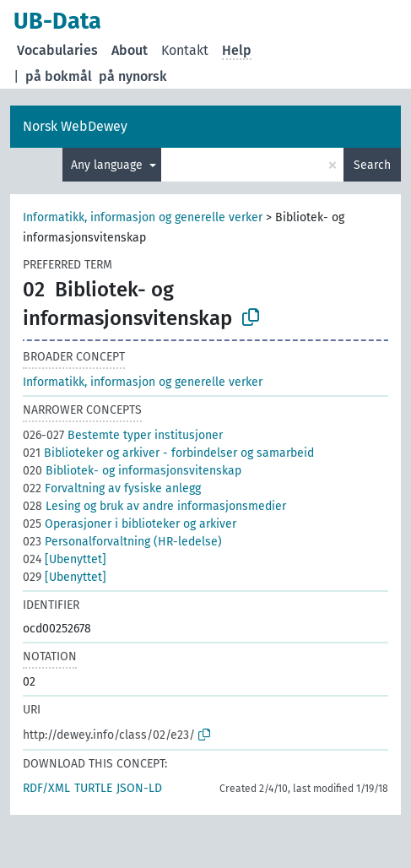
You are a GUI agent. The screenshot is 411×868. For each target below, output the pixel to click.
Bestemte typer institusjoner (123, 435)
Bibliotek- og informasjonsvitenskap (132, 471)
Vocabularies (57, 50)
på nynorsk (133, 76)
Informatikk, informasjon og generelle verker (143, 217)
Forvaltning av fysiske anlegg (112, 488)
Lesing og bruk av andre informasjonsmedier (154, 506)
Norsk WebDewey (75, 126)
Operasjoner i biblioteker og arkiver (130, 524)
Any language (108, 165)
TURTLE (93, 788)
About (130, 50)
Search (372, 165)
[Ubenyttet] (65, 559)
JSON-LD (139, 788)
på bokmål (59, 76)
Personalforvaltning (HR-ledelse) (122, 542)
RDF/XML (46, 788)
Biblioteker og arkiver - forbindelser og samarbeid (168, 453)
